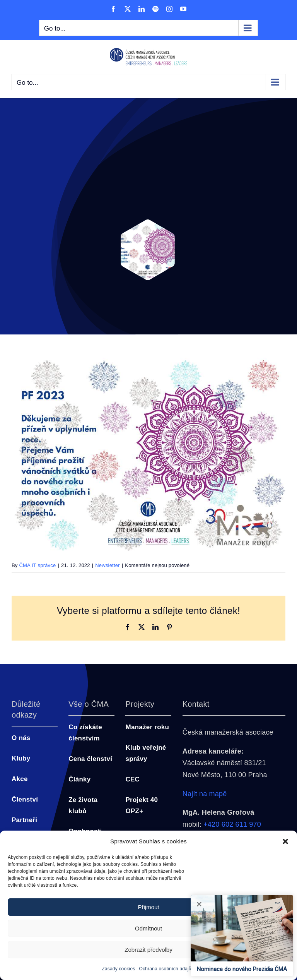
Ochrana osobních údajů (165, 969)
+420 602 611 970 (232, 824)
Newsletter (107, 565)
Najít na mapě (205, 794)
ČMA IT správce (37, 565)
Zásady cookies (118, 969)
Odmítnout (148, 928)
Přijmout (148, 907)
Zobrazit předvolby (148, 950)
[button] (285, 841)
